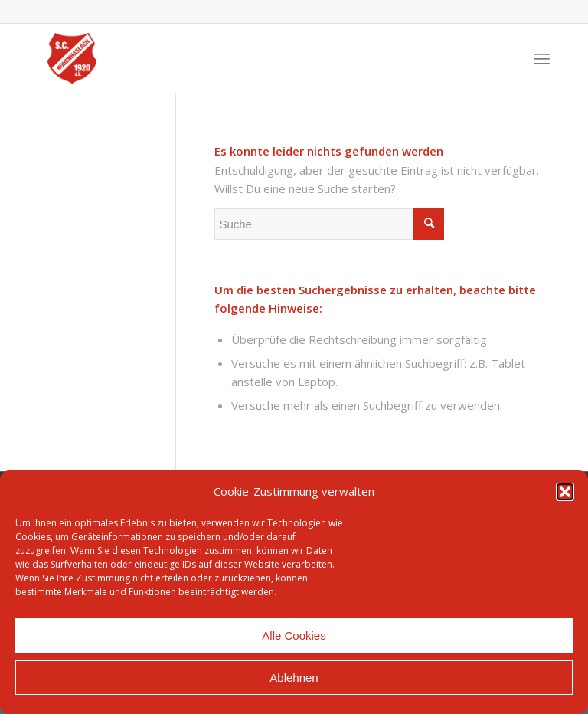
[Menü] (542, 58)
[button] (565, 492)
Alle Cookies (294, 635)
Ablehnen (294, 678)
